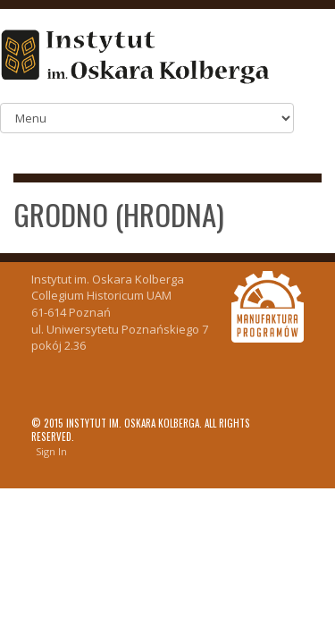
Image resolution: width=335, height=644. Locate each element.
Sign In (51, 451)
